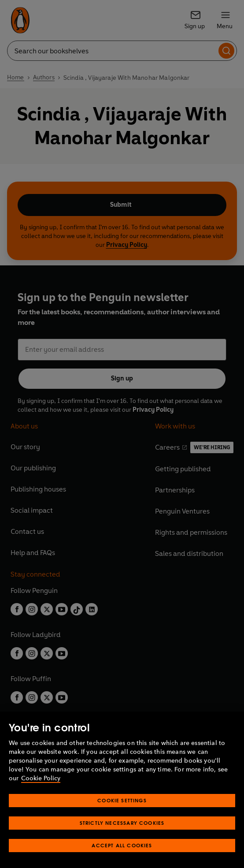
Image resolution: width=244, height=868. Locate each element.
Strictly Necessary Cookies (122, 823)
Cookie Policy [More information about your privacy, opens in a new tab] (41, 778)
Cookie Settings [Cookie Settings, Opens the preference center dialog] (122, 800)
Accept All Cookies (122, 845)
